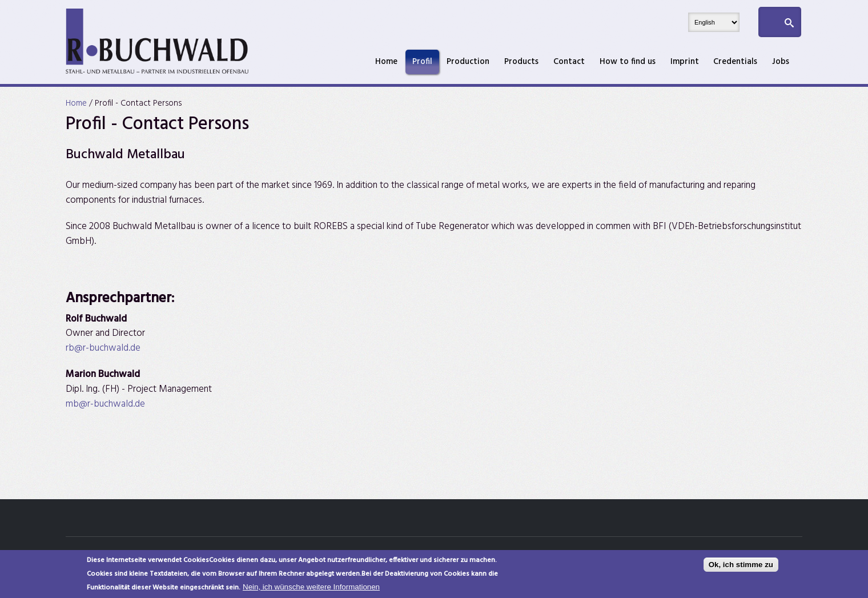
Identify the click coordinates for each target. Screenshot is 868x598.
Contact (569, 62)
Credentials (735, 62)
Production (468, 62)
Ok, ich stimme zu (741, 567)
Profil (422, 62)
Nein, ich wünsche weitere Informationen (311, 589)
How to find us (628, 62)
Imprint (685, 62)
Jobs (781, 62)
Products (521, 62)
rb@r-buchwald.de (103, 348)
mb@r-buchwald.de (105, 404)
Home (386, 62)
